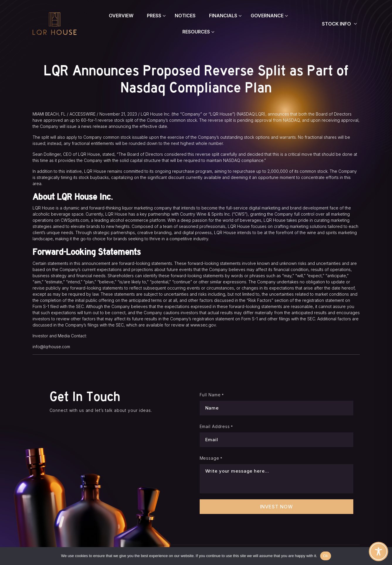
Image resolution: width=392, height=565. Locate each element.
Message (211, 458)
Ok (326, 556)
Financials (223, 16)
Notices (185, 16)
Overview (121, 16)
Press (154, 16)
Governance (267, 16)
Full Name (212, 395)
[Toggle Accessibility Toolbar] (379, 552)
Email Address (217, 427)
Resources (196, 32)
